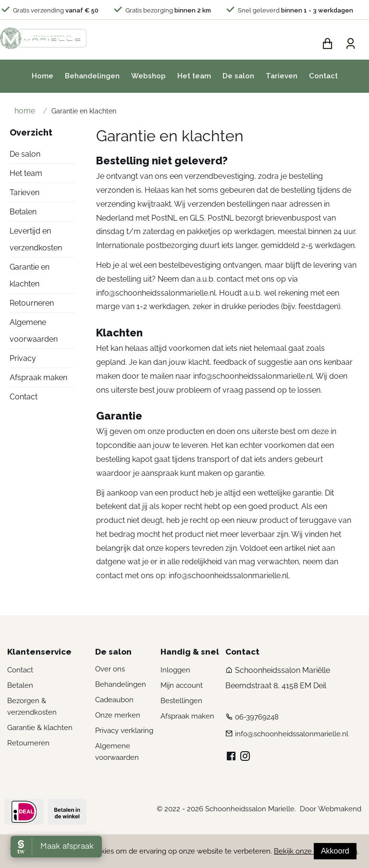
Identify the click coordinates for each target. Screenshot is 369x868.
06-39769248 (257, 719)
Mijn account (182, 687)
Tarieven (282, 78)
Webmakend (340, 811)
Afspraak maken (38, 379)
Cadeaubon (114, 702)
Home (43, 78)
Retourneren (32, 305)
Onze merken (118, 717)
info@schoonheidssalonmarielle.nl (156, 294)
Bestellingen (181, 703)
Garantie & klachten (40, 730)
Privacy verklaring (124, 732)
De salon (238, 78)
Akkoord (335, 851)
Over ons (110, 671)
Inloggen (175, 672)
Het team (194, 78)
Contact (323, 78)
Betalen (23, 214)
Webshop (148, 78)
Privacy (23, 360)
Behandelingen (92, 78)
